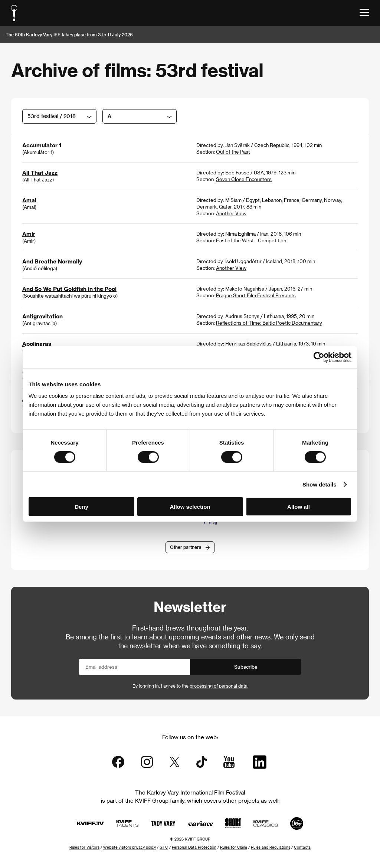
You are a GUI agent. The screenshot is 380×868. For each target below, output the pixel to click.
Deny (81, 507)
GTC (164, 847)
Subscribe (246, 667)
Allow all (299, 507)
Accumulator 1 (42, 145)
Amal (29, 200)
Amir (29, 234)
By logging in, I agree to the (190, 686)
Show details (320, 484)
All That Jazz (40, 173)
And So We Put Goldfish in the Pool (69, 289)
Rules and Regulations (271, 847)
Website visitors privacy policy (130, 847)
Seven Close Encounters (244, 179)
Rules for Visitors (84, 847)
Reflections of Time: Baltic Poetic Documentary (269, 323)
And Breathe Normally (52, 261)
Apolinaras (37, 344)
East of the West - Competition (251, 240)
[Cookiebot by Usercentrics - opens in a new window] (319, 357)
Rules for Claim (234, 847)
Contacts (302, 847)
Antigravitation (42, 316)
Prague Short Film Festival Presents (256, 295)
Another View (231, 213)
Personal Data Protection (194, 847)
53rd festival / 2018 (52, 116)
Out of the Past (233, 152)
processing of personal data (219, 686)
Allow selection (190, 507)
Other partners (186, 547)
